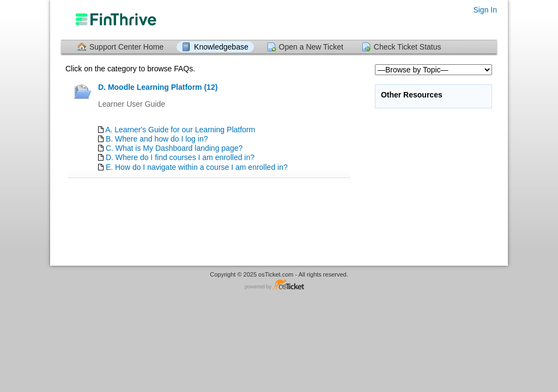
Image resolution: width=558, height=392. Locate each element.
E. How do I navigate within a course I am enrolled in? (197, 167)
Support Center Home (126, 47)
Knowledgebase (221, 47)
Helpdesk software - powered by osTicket (279, 285)
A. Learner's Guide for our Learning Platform (180, 130)
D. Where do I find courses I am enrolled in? (180, 157)
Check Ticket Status (408, 47)
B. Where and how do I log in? (157, 139)
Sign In (485, 10)
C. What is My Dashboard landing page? (174, 148)
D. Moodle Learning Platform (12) (158, 87)
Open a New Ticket (311, 47)
